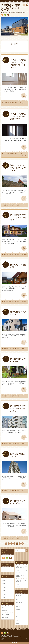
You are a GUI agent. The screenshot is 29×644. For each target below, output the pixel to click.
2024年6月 (4, 587)
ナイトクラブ (19, 603)
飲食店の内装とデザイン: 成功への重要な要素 (21, 567)
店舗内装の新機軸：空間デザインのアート (10, 635)
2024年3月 (4, 598)
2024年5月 (4, 591)
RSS (2, 15)
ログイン (4, 607)
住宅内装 (12, 102)
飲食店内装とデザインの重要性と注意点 (21, 581)
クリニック (7, 102)
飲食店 (17, 624)
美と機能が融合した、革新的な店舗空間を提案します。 (11, 637)
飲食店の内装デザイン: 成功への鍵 (21, 572)
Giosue (25, 104)
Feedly (5, 15)
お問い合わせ (8, 15)
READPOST (24, 96)
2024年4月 (4, 594)
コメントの (5, 614)
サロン (17, 599)
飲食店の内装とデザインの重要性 (21, 576)
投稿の (4, 611)
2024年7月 (4, 584)
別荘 (13, 205)
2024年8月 (4, 580)
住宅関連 (6, 205)
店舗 (17, 620)
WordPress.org (5, 618)
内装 (16, 102)
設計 (21, 102)
